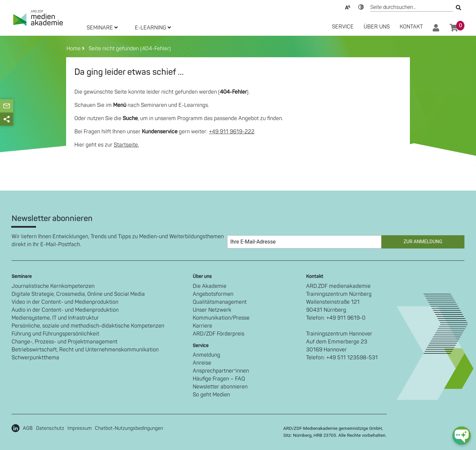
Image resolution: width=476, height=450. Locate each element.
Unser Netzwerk (212, 310)
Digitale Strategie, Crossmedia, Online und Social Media (78, 294)
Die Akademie (210, 286)
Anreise (202, 363)
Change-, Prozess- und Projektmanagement (64, 342)
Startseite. (126, 145)
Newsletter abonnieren (220, 387)
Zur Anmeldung (423, 242)
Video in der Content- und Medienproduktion (65, 302)
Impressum (79, 428)
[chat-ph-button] (462, 436)
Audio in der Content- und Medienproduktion (65, 310)
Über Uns (377, 27)
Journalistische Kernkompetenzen (53, 286)
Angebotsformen (213, 294)
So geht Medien (211, 395)
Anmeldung (206, 355)
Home (74, 49)
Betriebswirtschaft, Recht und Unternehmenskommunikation (85, 350)
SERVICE (343, 27)
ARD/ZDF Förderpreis (218, 334)
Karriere (202, 326)
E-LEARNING (153, 28)
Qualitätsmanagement (220, 302)
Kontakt (411, 27)
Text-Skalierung (348, 7)
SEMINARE (102, 28)
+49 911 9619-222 (232, 132)
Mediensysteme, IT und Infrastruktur (55, 318)
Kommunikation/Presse (221, 318)
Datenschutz (50, 428)
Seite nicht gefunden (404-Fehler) (128, 49)
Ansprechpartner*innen (221, 371)
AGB (28, 428)
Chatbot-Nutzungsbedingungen (129, 428)
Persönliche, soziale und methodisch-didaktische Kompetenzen (88, 326)
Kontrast (361, 7)
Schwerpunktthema (35, 358)
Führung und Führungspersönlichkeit (55, 334)
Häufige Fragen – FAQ (219, 379)
